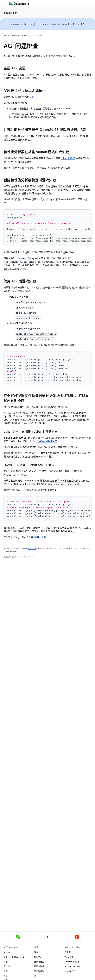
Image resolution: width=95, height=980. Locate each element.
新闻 (6, 971)
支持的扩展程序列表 (47, 441)
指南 (40, 35)
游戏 (36, 952)
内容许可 (32, 549)
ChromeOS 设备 (72, 962)
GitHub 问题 (40, 537)
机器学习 (38, 957)
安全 (6, 962)
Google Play (29, 35)
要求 (32, 97)
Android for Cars (72, 966)
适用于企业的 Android (14, 957)
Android (7, 952)
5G (36, 976)
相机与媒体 (39, 966)
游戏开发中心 (10, 13)
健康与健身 (39, 962)
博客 (6, 976)
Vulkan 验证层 (68, 158)
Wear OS (69, 957)
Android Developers (12, 35)
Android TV (70, 971)
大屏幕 (68, 952)
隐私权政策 (39, 971)
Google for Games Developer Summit (48, 24)
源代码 (7, 966)
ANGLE (70, 413)
